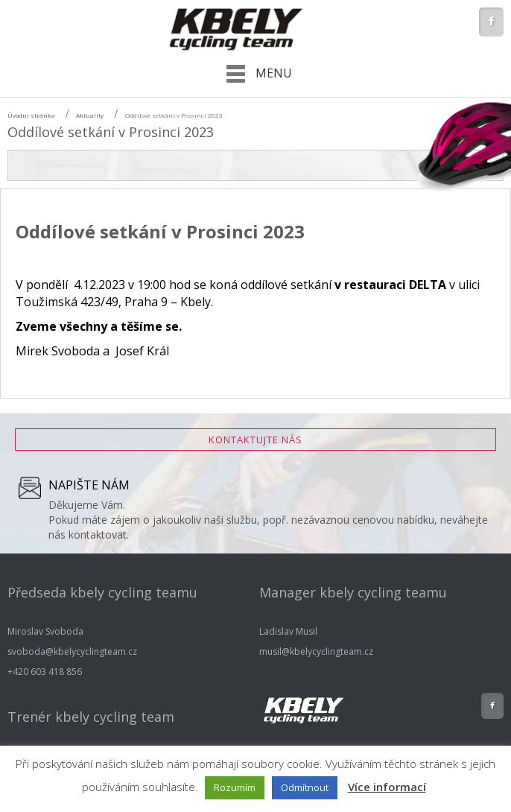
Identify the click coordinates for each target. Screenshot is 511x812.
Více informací (387, 787)
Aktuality (90, 115)
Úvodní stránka (31, 115)
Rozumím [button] (235, 787)
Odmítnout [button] (305, 787)
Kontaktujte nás (256, 440)
